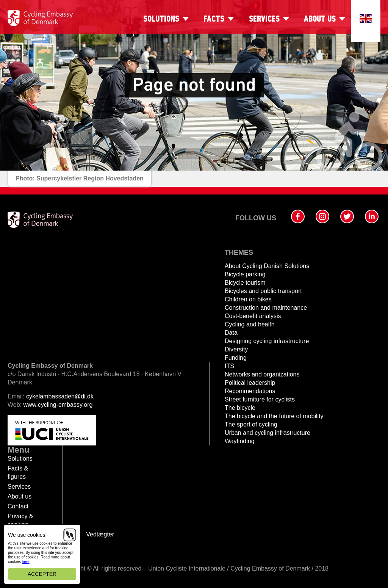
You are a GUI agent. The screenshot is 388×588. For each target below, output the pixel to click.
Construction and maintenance (266, 308)
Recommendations (250, 391)
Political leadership (250, 383)
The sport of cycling (251, 424)
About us (320, 19)
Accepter (42, 574)
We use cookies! (27, 535)
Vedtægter (100, 534)
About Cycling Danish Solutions (267, 266)
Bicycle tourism (245, 283)
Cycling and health (250, 324)
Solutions (161, 19)
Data (231, 333)
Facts (214, 19)
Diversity (236, 349)
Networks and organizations (262, 374)
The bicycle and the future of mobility (274, 416)
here (26, 562)
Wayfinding (240, 441)
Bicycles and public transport (263, 291)
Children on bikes (248, 299)
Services (264, 19)
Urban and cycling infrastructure (268, 433)
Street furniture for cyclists (260, 399)
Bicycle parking (245, 274)
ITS (229, 366)
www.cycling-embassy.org (58, 405)
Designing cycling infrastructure (267, 341)
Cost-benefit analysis (253, 316)
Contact (18, 506)
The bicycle (240, 408)
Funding (236, 358)
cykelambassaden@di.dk (60, 396)
